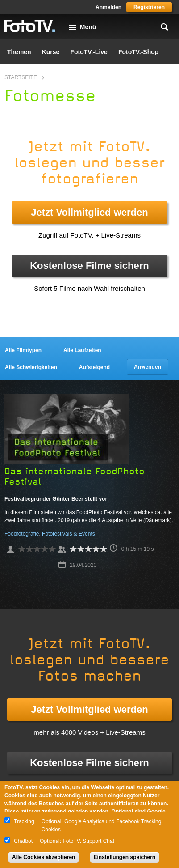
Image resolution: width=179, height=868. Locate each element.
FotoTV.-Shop (138, 52)
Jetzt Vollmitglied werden (89, 212)
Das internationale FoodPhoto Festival (75, 477)
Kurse (51, 52)
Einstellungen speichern (125, 857)
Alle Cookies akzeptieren (44, 857)
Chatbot (23, 841)
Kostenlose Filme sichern (89, 266)
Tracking (24, 821)
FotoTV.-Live (89, 52)
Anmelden (108, 7)
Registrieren (149, 7)
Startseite (21, 77)
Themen (19, 52)
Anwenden (148, 367)
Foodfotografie (22, 534)
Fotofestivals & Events (69, 534)
